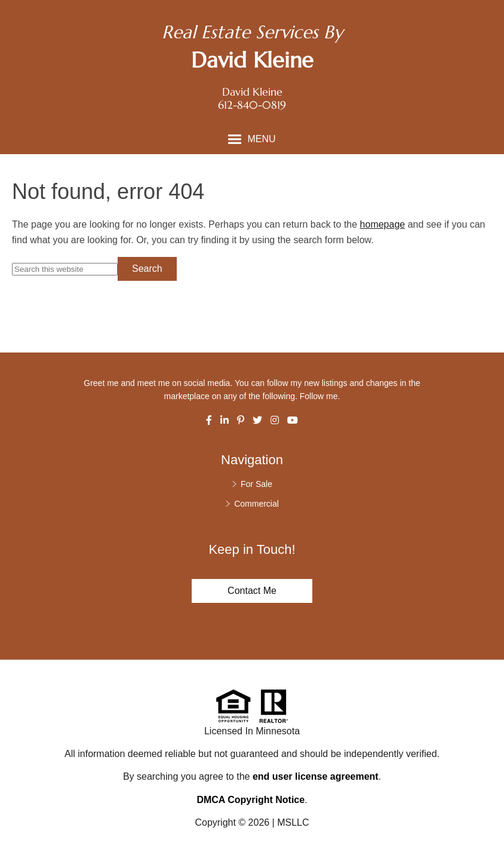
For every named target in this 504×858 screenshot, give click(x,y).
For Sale (256, 484)
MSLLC (293, 822)
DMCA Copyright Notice (251, 800)
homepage (383, 224)
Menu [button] (261, 139)
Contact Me (252, 591)
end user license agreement (316, 776)
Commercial (256, 504)
